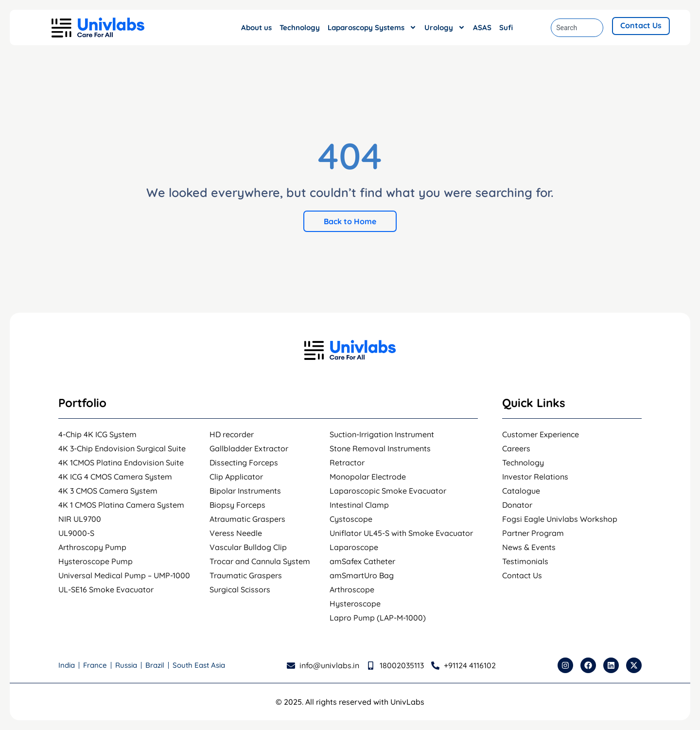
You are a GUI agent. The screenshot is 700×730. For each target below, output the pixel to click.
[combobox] (577, 28)
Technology (300, 27)
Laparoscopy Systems (372, 27)
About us (256, 27)
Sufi (506, 27)
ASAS (482, 27)
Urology (445, 27)
